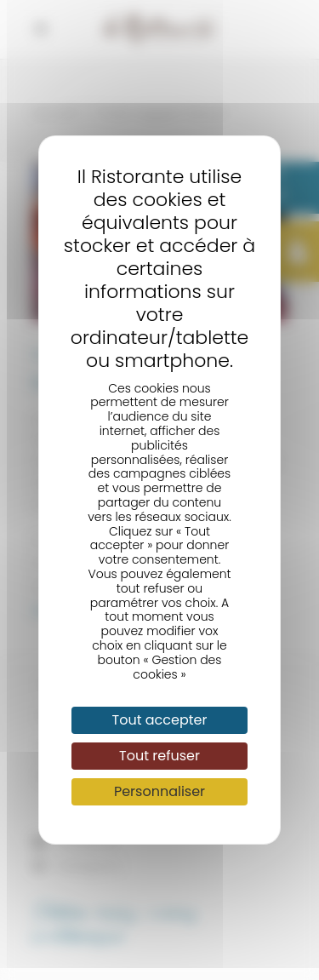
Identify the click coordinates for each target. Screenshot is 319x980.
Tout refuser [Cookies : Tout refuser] (159, 756)
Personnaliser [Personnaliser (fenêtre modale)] (159, 791)
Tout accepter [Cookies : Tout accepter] (160, 720)
